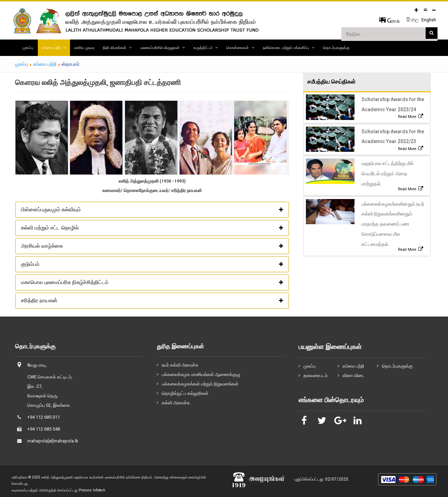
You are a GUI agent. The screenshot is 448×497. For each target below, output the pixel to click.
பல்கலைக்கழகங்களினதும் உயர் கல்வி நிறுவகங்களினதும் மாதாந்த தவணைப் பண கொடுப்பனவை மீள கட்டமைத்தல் (393, 224)
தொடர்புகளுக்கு (336, 48)
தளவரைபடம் (316, 375)
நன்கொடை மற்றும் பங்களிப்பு (286, 48)
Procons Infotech (92, 490)
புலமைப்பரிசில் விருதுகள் (160, 48)
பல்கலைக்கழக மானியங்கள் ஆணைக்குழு (201, 374)
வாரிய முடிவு (84, 48)
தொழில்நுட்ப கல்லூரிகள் (185, 393)
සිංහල (413, 20)
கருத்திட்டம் (203, 48)
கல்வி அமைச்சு (176, 403)
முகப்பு (28, 48)
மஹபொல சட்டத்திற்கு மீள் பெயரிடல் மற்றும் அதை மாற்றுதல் (388, 173)
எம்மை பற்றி (51, 48)
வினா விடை (354, 375)
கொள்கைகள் (238, 48)
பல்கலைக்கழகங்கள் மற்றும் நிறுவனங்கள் (200, 384)
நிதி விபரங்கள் (115, 48)
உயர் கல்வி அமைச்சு (180, 365)
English (429, 20)
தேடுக (432, 33)
